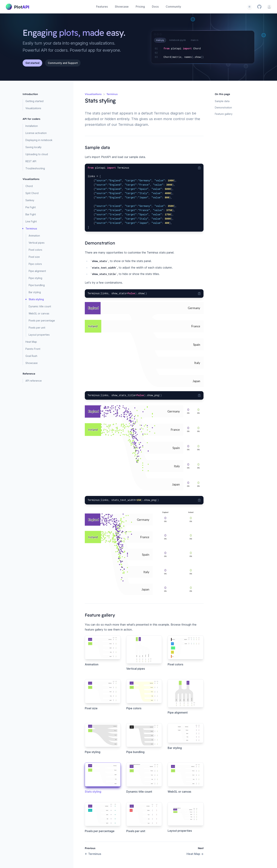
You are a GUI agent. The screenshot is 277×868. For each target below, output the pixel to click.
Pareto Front (33, 349)
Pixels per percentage (42, 321)
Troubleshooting (35, 168)
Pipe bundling (37, 285)
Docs (155, 7)
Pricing (140, 7)
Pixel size (34, 257)
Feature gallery (224, 114)
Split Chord (32, 193)
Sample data (222, 101)
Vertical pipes (37, 243)
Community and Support (63, 63)
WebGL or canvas (39, 313)
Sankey (30, 200)
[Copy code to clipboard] (199, 168)
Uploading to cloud (37, 154)
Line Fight (31, 221)
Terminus (31, 229)
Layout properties (39, 335)
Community (173, 7)
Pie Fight (31, 207)
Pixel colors (35, 250)
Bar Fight (31, 214)
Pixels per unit (37, 328)
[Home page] (17, 7)
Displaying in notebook (39, 140)
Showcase (122, 7)
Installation (32, 126)
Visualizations (33, 108)
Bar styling (35, 292)
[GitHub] (259, 7)
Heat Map (31, 342)
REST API (31, 161)
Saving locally (33, 147)
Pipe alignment (37, 271)
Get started (32, 63)
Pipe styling (35, 278)
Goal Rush (31, 356)
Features (102, 7)
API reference (34, 381)
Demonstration (223, 107)
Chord (29, 186)
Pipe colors (35, 264)
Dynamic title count (40, 306)
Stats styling (36, 299)
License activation (36, 133)
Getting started (34, 101)
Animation (34, 236)
